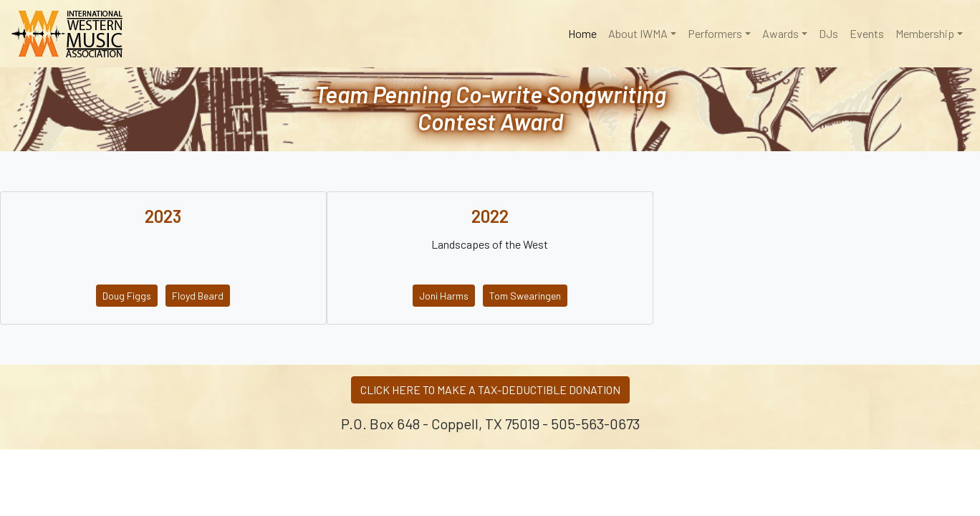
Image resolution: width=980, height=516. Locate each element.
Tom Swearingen (525, 296)
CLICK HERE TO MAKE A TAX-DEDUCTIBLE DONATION (490, 390)
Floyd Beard (198, 296)
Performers (715, 33)
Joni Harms (444, 296)
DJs (828, 33)
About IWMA (638, 33)
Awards (780, 33)
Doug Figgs (127, 296)
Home (585, 33)
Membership (925, 33)
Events (867, 33)
